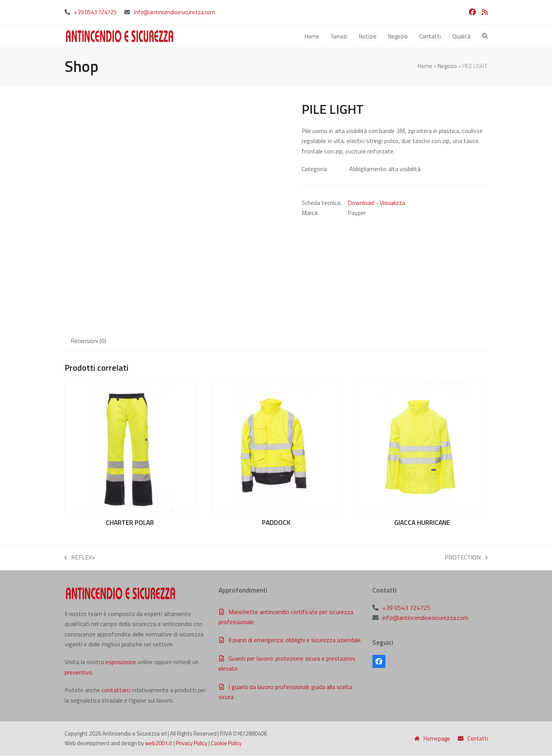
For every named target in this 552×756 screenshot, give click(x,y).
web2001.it (159, 743)
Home (425, 66)
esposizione (121, 662)
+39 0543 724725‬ (95, 12)
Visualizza (392, 203)
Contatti (473, 739)
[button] (485, 36)
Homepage (432, 739)
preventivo (78, 673)
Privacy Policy (192, 743)
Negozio (447, 66)
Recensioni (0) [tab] (88, 341)
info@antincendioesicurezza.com (174, 12)
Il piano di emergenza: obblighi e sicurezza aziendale (295, 640)
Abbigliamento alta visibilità (385, 169)
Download (361, 203)
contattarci (116, 690)
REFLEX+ (80, 558)
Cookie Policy (226, 743)
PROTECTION (466, 558)
